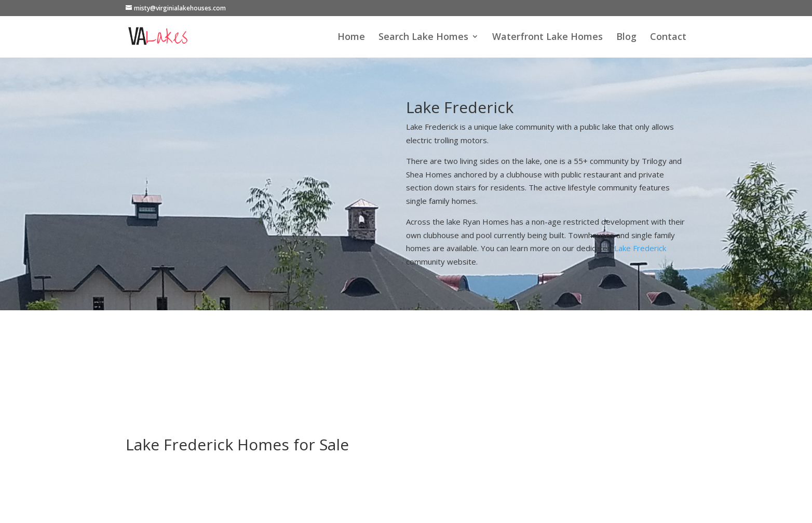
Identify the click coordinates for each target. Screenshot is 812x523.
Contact (668, 38)
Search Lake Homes (423, 38)
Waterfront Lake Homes (547, 38)
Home (351, 38)
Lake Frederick (640, 248)
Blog (626, 38)
